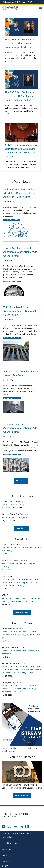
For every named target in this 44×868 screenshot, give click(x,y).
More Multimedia (22, 796)
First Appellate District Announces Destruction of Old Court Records (20, 428)
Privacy (4, 855)
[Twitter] (9, 827)
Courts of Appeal (12, 281)
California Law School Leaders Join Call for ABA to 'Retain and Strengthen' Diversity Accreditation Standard (20, 583)
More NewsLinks (22, 612)
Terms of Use (7, 849)
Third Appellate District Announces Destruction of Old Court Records (20, 311)
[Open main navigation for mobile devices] (41, 8)
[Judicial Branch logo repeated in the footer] (22, 833)
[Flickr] (15, 827)
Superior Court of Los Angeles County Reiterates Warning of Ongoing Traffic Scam (21, 635)
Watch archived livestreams (12, 748)
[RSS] (27, 827)
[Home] (20, 8)
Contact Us (6, 862)
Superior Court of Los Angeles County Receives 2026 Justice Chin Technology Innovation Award (19, 689)
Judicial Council (12, 220)
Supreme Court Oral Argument (15, 517)
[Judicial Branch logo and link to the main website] (22, 2)
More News (21, 481)
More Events (22, 528)
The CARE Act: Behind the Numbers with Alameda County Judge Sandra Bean (20, 44)
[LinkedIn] (21, 827)
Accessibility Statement (10, 843)
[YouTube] (3, 827)
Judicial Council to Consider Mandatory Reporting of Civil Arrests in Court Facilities (20, 193)
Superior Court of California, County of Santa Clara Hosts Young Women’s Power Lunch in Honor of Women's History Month (22, 670)
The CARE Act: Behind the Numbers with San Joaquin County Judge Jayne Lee (19, 96)
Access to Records (8, 837)
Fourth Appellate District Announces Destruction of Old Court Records (20, 252)
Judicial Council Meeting (13, 505)
